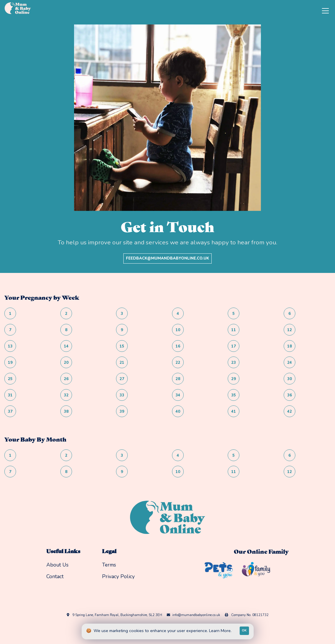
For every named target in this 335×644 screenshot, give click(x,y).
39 (122, 412)
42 (290, 412)
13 (10, 346)
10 (178, 330)
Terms (109, 565)
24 (290, 363)
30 (290, 379)
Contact (55, 576)
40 (178, 412)
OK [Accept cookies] (244, 630)
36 (290, 395)
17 (234, 346)
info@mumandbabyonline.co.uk (196, 615)
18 (290, 346)
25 (10, 379)
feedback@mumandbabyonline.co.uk (167, 258)
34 (178, 395)
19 (10, 363)
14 (66, 346)
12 (290, 330)
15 (122, 346)
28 (178, 379)
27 (122, 379)
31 (10, 395)
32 (66, 395)
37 (10, 412)
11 (234, 330)
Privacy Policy (118, 576)
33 (122, 395)
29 (234, 379)
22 (178, 363)
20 (66, 363)
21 (122, 363)
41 (234, 412)
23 (234, 363)
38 (66, 412)
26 (66, 379)
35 (234, 395)
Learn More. (220, 631)
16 (178, 346)
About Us (57, 565)
